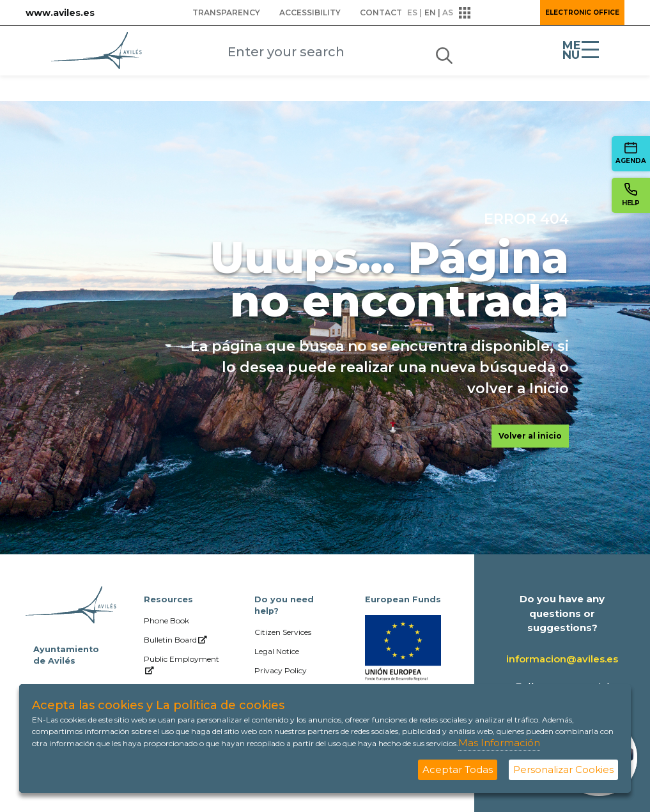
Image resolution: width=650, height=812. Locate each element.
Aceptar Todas (458, 769)
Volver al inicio (530, 436)
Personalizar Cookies (563, 769)
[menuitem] (226, 13)
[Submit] (444, 53)
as (448, 12)
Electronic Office (582, 12)
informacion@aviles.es (562, 659)
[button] (495, 13)
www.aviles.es (60, 13)
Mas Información (499, 743)
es (412, 12)
